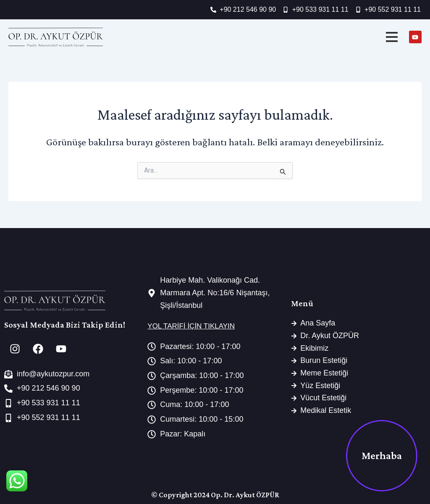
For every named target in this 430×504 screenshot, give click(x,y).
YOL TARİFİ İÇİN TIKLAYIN (191, 326)
